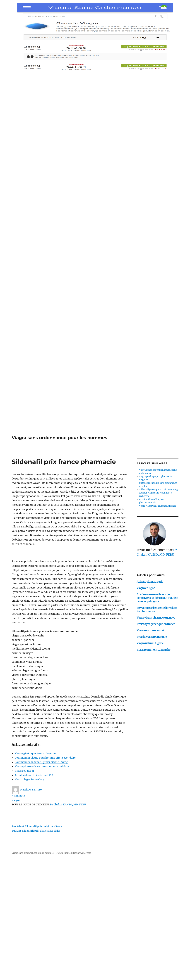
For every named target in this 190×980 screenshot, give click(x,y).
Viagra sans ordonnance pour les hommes (59, 438)
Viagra (16, 800)
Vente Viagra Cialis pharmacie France (158, 506)
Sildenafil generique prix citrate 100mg (158, 490)
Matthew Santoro (31, 790)
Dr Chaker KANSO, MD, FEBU (68, 804)
